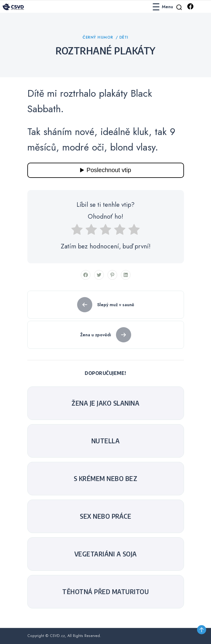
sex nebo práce (106, 516)
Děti (124, 37)
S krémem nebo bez (106, 479)
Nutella (106, 441)
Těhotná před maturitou (106, 592)
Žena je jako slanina (106, 403)
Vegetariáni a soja (106, 554)
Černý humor (99, 37)
